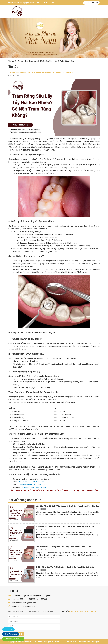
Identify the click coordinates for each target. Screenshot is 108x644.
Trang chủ (12, 61)
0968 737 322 (42, 599)
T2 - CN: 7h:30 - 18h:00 (47, 3)
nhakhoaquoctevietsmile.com (32, 485)
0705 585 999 (38, 482)
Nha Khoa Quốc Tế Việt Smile (34, 487)
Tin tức (20, 61)
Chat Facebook (11, 634)
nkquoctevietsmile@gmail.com (21, 3)
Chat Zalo (8, 629)
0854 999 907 (91, 3)
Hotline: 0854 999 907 (13, 639)
